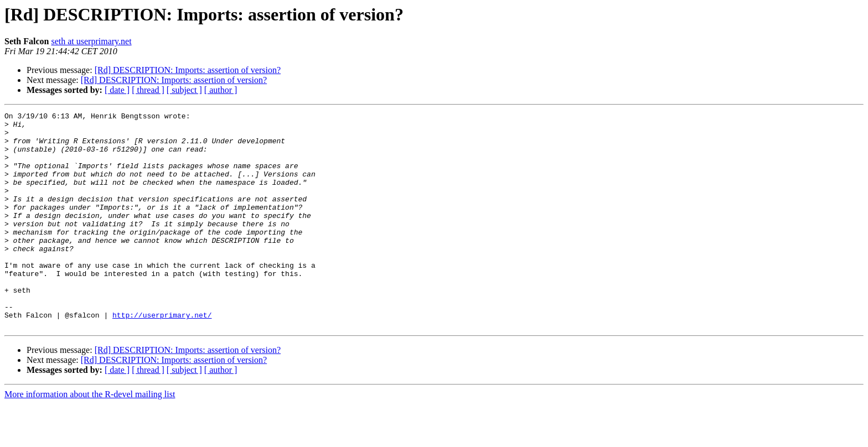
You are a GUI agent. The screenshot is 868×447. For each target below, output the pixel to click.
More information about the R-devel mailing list (90, 437)
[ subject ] (184, 90)
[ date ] (117, 90)
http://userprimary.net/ (162, 356)
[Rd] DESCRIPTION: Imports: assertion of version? (188, 70)
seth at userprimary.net (91, 41)
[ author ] (221, 90)
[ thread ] (148, 90)
